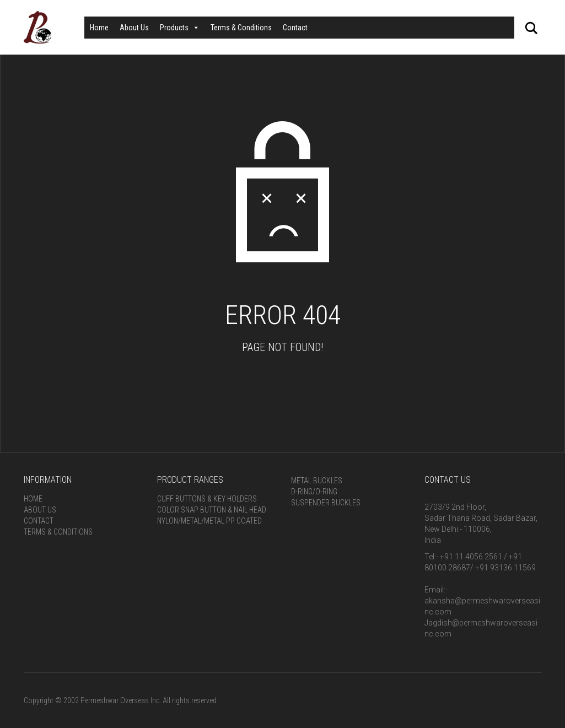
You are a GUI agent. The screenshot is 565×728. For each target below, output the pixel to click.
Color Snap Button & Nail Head (212, 510)
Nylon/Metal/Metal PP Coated (209, 521)
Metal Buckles (317, 481)
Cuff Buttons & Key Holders (207, 499)
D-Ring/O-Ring (314, 492)
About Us (134, 28)
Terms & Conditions (241, 28)
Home (99, 28)
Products (180, 28)
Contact (295, 28)
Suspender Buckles (326, 503)
